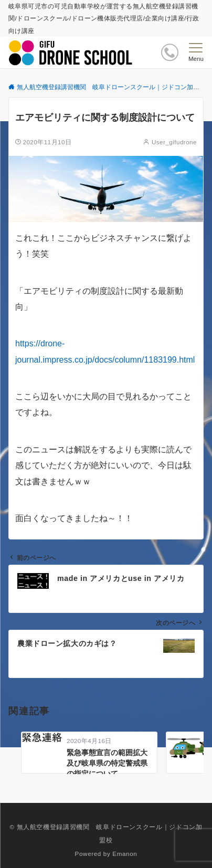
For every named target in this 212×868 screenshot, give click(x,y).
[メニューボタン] (196, 52)
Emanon (125, 854)
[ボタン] (170, 52)
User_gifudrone (174, 142)
